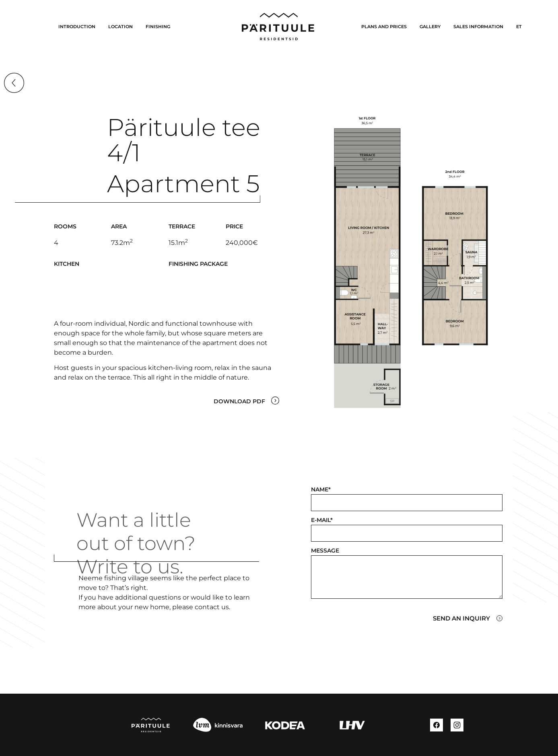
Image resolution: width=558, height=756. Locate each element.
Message (325, 551)
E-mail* (322, 520)
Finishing (158, 27)
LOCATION (120, 27)
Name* (321, 489)
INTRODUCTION (77, 27)
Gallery (430, 27)
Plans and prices (384, 27)
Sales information (478, 27)
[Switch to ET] (519, 27)
